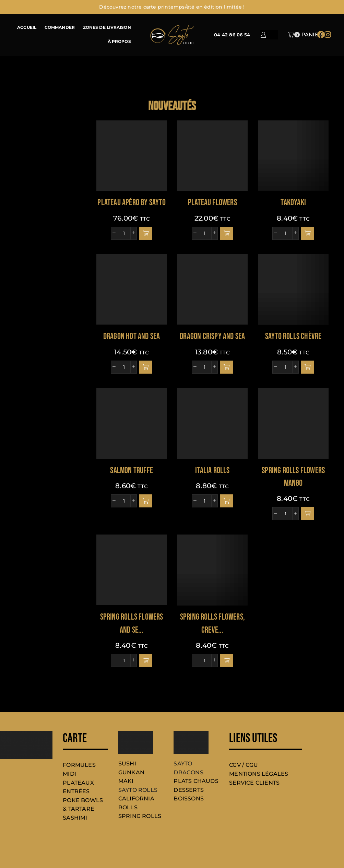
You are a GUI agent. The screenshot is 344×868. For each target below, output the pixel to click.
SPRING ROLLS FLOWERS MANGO (293, 477)
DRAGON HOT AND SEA (132, 336)
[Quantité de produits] (124, 233)
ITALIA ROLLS (212, 471)
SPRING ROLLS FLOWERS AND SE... (132, 624)
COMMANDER (60, 27)
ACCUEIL (27, 27)
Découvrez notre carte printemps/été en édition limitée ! (172, 7)
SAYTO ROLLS (138, 790)
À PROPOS (119, 42)
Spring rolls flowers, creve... (212, 624)
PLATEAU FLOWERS (212, 203)
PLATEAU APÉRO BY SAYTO (131, 203)
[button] (146, 233)
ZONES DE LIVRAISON (107, 27)
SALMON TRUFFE (132, 471)
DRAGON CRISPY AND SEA (212, 336)
